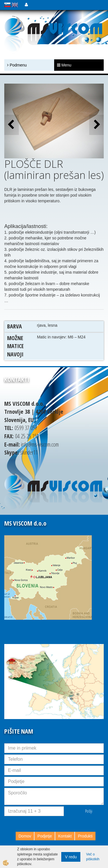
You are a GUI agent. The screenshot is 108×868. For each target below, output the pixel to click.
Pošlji (89, 811)
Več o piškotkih (93, 857)
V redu (71, 857)
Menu (64, 65)
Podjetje (45, 836)
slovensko (7, 5)
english (15, 5)
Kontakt (65, 836)
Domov (25, 836)
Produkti (85, 836)
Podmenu (17, 65)
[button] (96, 125)
